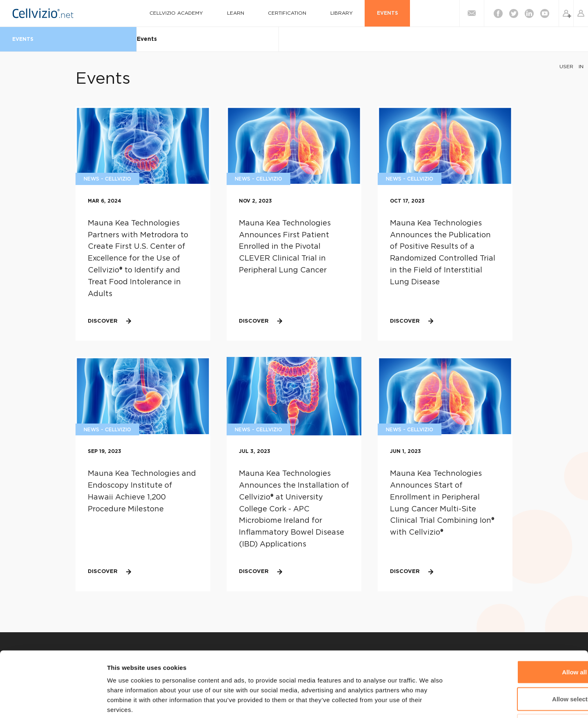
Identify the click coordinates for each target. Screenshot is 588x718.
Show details (429, 702)
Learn (239, 13)
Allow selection (520, 638)
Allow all (520, 611)
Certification (283, 13)
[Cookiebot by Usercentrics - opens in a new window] (53, 702)
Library (330, 13)
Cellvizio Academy (187, 13)
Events (368, 13)
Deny (520, 664)
